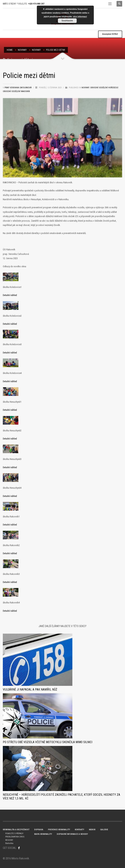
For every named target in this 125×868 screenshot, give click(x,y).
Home (10, 50)
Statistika (9, 843)
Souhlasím (67, 21)
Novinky (36, 50)
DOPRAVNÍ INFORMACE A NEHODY (72, 834)
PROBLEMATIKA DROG (15, 837)
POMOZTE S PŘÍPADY (14, 834)
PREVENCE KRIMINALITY (59, 830)
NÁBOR (92, 830)
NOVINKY (22, 50)
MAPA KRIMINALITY (43, 834)
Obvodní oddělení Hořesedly (104, 88)
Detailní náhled (10, 295)
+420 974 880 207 (36, 4)
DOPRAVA (39, 830)
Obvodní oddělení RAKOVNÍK (16, 91)
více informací (80, 17)
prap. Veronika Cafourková (18, 88)
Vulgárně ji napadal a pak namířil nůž (30, 689)
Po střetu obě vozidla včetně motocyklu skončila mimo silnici (48, 742)
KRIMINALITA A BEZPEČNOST (16, 830)
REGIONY (9, 840)
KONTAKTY (80, 830)
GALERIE (104, 830)
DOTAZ (110, 34)
